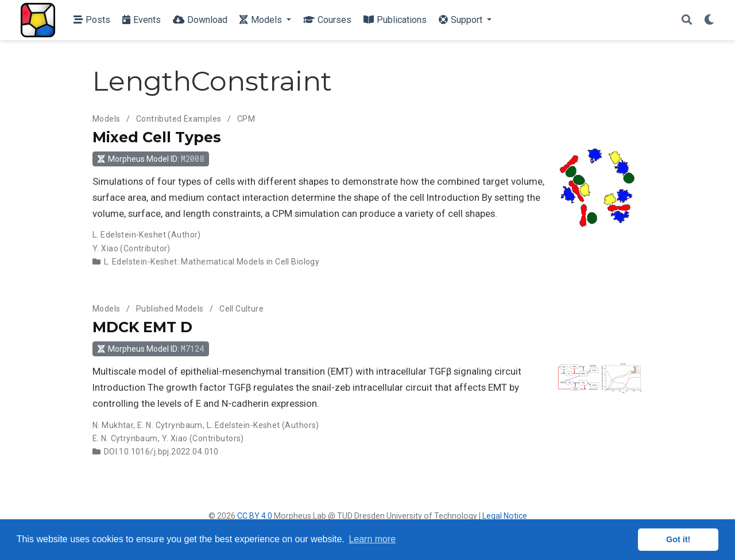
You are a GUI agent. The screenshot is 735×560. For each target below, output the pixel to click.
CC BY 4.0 (255, 516)
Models (107, 119)
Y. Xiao (105, 248)
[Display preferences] (709, 20)
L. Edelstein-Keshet (129, 235)
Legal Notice (505, 516)
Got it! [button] (678, 539)
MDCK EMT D (142, 327)
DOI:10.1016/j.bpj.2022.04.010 (161, 452)
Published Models (170, 309)
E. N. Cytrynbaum (170, 425)
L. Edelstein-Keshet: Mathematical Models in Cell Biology (212, 262)
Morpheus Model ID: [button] (150, 159)
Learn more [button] (372, 539)
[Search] (687, 20)
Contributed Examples (179, 119)
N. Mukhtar (113, 425)
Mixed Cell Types (157, 137)
